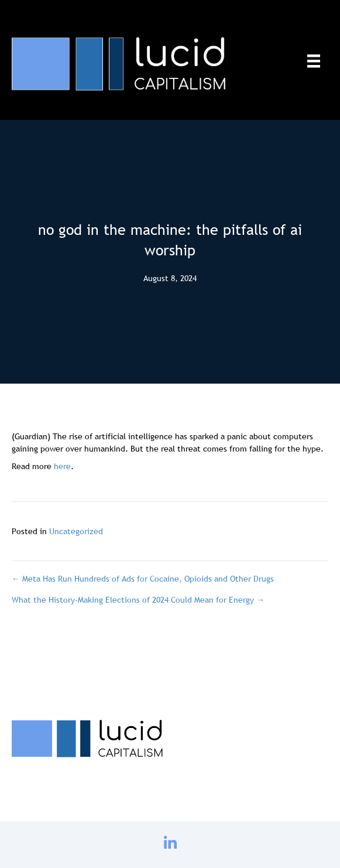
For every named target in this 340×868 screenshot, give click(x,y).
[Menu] (314, 61)
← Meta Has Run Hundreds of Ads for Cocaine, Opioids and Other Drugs (143, 579)
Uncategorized (76, 531)
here (62, 466)
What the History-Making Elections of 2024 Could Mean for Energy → (138, 600)
